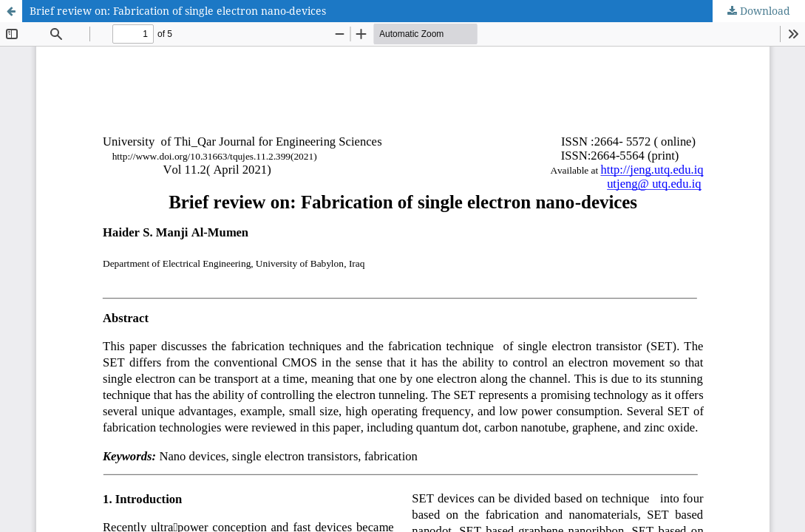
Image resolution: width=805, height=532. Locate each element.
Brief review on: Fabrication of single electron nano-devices (178, 11)
